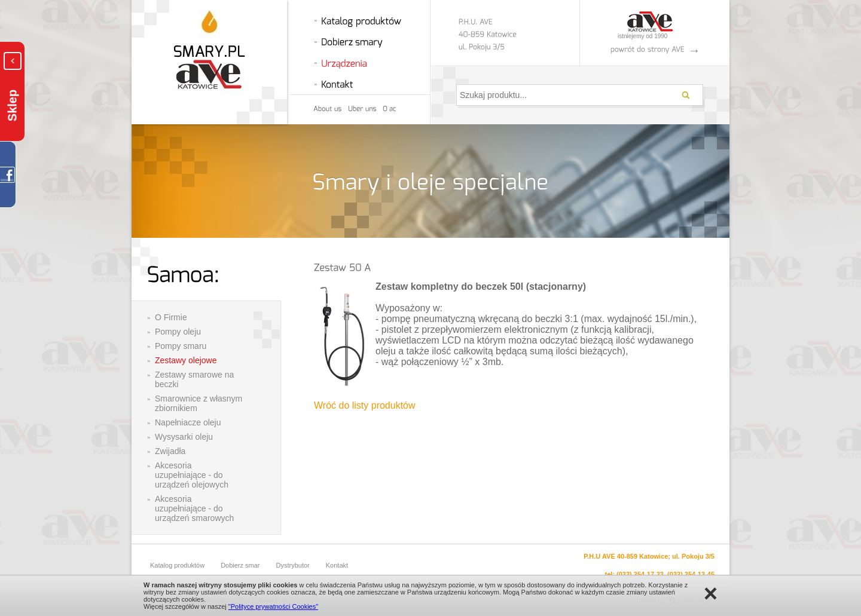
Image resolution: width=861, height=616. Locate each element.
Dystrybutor (293, 565)
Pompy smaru (181, 346)
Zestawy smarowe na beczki (194, 379)
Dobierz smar (240, 565)
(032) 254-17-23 (640, 574)
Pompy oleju (178, 332)
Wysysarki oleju (184, 437)
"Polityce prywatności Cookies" (273, 606)
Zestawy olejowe (186, 360)
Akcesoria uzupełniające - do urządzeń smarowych (194, 508)
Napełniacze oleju (188, 422)
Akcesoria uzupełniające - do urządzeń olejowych (192, 475)
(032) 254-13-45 (691, 574)
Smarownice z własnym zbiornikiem (199, 403)
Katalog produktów (177, 565)
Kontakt (337, 565)
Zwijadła (170, 451)
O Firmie (171, 317)
